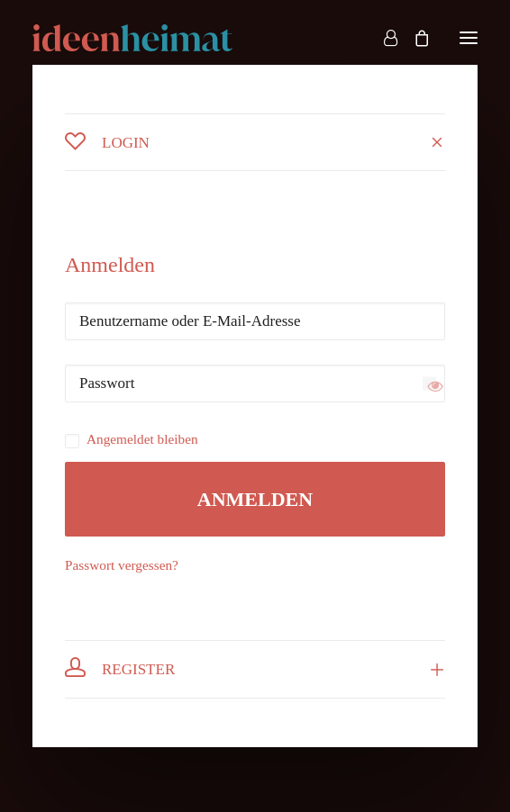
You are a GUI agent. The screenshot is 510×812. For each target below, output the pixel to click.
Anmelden (255, 499)
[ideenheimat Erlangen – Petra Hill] (132, 38)
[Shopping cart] (414, 38)
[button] (469, 38)
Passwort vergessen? (122, 565)
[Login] (382, 38)
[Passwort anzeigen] (429, 384)
